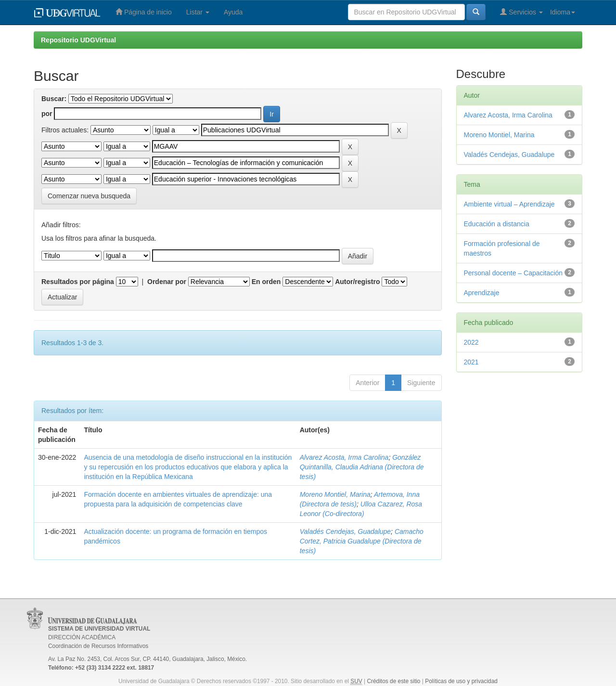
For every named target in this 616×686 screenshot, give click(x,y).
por (47, 114)
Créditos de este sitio (393, 681)
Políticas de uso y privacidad (461, 681)
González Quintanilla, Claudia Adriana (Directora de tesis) (362, 467)
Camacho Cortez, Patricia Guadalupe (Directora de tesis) (362, 541)
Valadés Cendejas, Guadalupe (345, 531)
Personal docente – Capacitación (513, 273)
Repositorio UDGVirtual (78, 40)
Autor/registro (357, 282)
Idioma (563, 12)
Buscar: (54, 99)
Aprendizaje (482, 293)
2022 (471, 342)
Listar (198, 12)
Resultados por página (78, 282)
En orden (266, 282)
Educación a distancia (497, 224)
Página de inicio (144, 12)
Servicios (521, 12)
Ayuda (233, 12)
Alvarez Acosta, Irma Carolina (344, 457)
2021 (471, 362)
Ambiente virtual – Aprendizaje (509, 204)
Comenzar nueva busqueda (89, 196)
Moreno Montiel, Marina (335, 494)
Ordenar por (167, 282)
